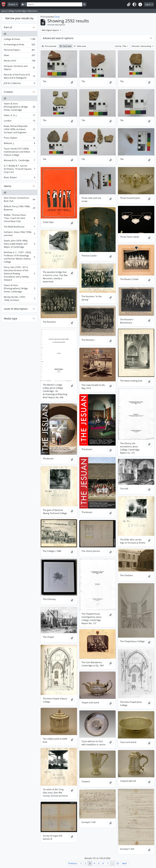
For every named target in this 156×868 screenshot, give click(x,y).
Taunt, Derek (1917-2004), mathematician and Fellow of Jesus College (19, 152)
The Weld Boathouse (19, 227)
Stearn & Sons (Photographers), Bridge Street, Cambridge (19, 107)
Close (57, 17)
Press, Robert (19, 138)
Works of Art (19, 61)
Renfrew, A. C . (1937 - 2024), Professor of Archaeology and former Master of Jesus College (19, 257)
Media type (11, 318)
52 (118, 863)
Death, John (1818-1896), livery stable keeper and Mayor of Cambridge (19, 244)
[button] (129, 4)
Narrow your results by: (20, 18)
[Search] (55, 4)
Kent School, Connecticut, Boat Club (19, 199)
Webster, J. (19, 144)
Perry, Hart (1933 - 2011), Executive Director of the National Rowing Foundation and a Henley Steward (19, 274)
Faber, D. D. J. (19, 116)
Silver (19, 56)
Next (124, 863)
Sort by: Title (121, 46)
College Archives (19, 40)
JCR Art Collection (19, 84)
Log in (148, 4)
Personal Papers (19, 50)
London (19, 121)
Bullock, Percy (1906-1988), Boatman (19, 208)
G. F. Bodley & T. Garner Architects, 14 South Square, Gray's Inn (19, 169)
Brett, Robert (19, 178)
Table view (80, 46)
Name (8, 186)
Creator (8, 92)
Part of (8, 27)
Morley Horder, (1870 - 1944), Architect (19, 299)
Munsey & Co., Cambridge (19, 161)
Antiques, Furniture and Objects (19, 68)
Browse (12, 4)
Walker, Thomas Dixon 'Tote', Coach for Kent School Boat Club (19, 218)
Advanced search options (58, 38)
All (5, 34)
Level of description (16, 309)
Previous (73, 863)
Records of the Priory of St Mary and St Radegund (19, 76)
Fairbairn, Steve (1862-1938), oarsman (19, 234)
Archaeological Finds (19, 45)
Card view (66, 46)
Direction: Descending (142, 46)
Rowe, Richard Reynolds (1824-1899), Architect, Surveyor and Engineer (19, 129)
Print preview (49, 46)
